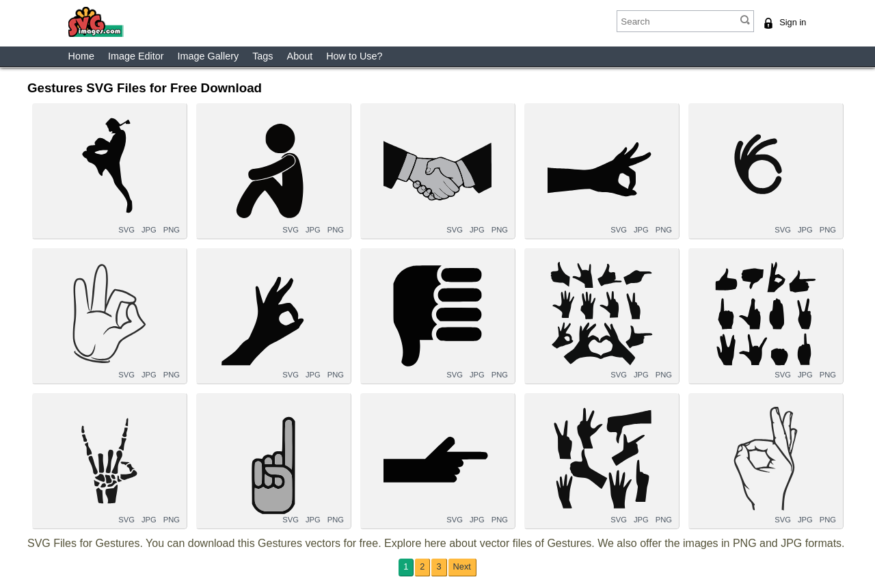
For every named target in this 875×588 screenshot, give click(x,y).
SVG (126, 230)
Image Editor (136, 56)
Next (462, 566)
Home (81, 56)
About (300, 56)
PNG (172, 230)
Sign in (793, 22)
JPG (149, 230)
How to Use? (354, 56)
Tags (262, 56)
